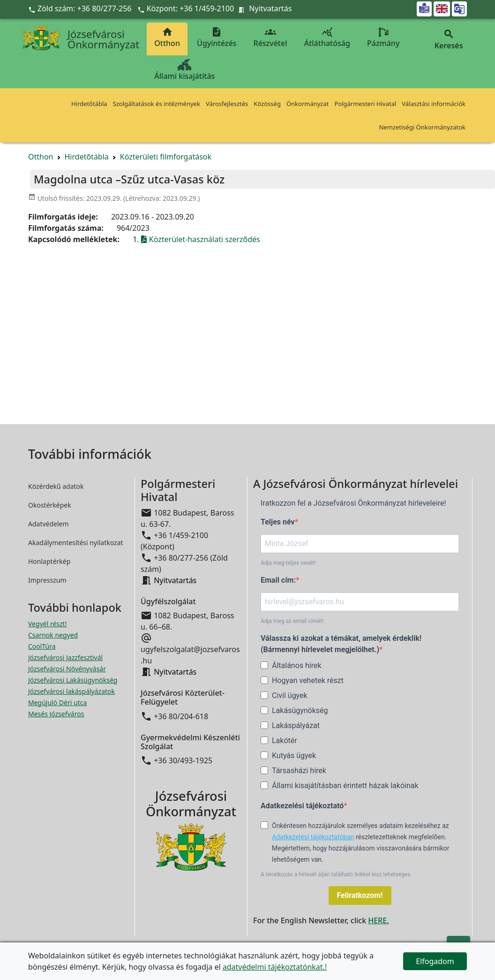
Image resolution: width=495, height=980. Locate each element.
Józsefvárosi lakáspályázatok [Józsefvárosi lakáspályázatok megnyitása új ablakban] (71, 691)
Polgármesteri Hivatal (365, 104)
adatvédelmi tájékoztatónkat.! (275, 967)
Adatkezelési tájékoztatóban (313, 837)
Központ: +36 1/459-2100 (191, 8)
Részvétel (270, 37)
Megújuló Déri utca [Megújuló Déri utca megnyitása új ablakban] (57, 703)
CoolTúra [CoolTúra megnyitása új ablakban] (42, 646)
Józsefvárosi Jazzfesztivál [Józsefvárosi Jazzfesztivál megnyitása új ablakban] (65, 657)
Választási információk (434, 104)
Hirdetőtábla (89, 104)
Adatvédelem (49, 524)
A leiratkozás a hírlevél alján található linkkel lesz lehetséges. (336, 874)
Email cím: (278, 580)
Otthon (167, 37)
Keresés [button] (449, 40)
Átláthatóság (327, 37)
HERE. (378, 920)
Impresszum (47, 580)
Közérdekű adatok (56, 486)
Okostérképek (50, 505)
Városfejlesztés (227, 104)
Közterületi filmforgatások (166, 157)
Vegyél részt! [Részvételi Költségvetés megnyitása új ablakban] (47, 624)
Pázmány (383, 37)
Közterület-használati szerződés (201, 239)
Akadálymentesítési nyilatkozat (76, 543)
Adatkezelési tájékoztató (302, 806)
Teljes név (278, 522)
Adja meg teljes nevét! (288, 563)
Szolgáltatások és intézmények (157, 104)
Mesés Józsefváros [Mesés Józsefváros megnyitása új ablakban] (56, 714)
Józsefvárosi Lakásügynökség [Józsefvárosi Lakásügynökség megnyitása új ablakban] (73, 680)
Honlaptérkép (49, 561)
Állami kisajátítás (184, 70)
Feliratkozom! (360, 895)
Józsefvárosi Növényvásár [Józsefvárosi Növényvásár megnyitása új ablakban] (67, 669)
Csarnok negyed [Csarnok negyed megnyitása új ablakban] (53, 635)
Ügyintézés (217, 37)
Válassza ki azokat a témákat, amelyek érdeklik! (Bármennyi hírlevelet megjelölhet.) (341, 644)
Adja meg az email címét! (292, 621)
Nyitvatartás (270, 8)
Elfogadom (435, 961)
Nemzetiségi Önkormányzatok (422, 127)
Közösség (267, 104)
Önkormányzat (308, 104)
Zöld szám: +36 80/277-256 (81, 8)
